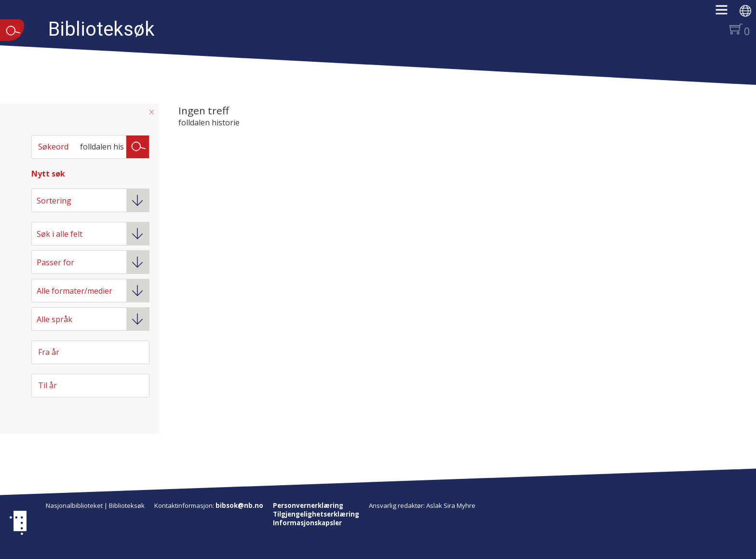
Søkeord (53, 147)
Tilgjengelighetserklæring (316, 514)
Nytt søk (48, 174)
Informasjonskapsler (307, 523)
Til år (47, 385)
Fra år (49, 352)
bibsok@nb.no (239, 505)
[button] (726, 13)
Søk (138, 146)
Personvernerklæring (308, 505)
